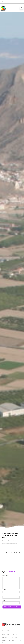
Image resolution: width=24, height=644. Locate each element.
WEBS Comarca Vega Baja (6, 542)
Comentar (5, 576)
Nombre (5, 590)
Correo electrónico (8, 595)
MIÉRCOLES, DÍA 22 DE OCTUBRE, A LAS (9, 635)
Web (4, 600)
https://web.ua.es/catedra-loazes (8, 546)
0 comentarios (15, 543)
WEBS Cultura (13, 542)
